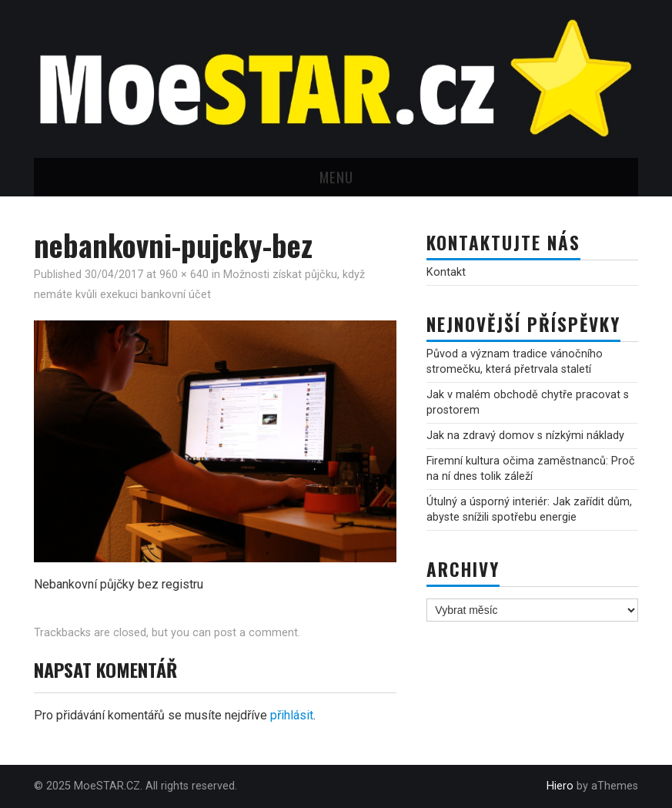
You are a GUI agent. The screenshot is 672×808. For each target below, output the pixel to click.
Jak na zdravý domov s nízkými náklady (525, 436)
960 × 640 (184, 275)
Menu (336, 177)
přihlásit (292, 715)
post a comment (256, 633)
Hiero (560, 786)
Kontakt (446, 272)
